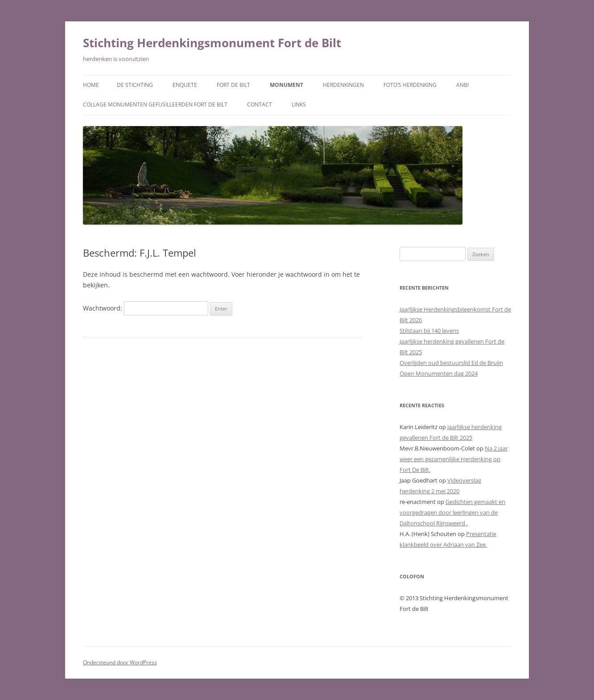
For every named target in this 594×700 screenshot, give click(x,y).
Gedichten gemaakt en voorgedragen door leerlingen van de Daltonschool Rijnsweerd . (452, 512)
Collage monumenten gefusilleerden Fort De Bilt (155, 104)
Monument (287, 85)
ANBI (462, 85)
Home (91, 85)
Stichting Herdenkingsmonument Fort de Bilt (212, 43)
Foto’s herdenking (410, 85)
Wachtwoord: (146, 308)
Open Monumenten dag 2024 (439, 373)
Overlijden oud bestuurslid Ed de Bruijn (451, 363)
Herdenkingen (343, 85)
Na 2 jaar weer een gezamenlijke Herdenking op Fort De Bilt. (454, 459)
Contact (260, 104)
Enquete (185, 85)
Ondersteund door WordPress (120, 662)
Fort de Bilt (233, 85)
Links (299, 104)
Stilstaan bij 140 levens (429, 331)
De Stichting (135, 85)
